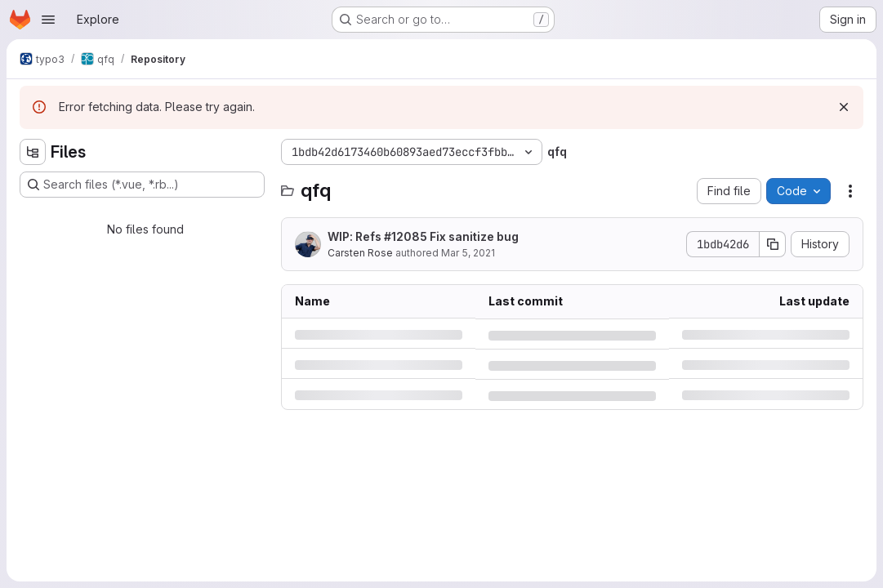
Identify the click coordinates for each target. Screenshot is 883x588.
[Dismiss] (844, 107)
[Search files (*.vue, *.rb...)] (142, 185)
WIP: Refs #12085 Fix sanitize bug (423, 236)
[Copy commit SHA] (773, 244)
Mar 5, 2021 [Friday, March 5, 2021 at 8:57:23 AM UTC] (468, 253)
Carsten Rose (360, 253)
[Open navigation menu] (48, 20)
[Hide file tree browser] (33, 152)
